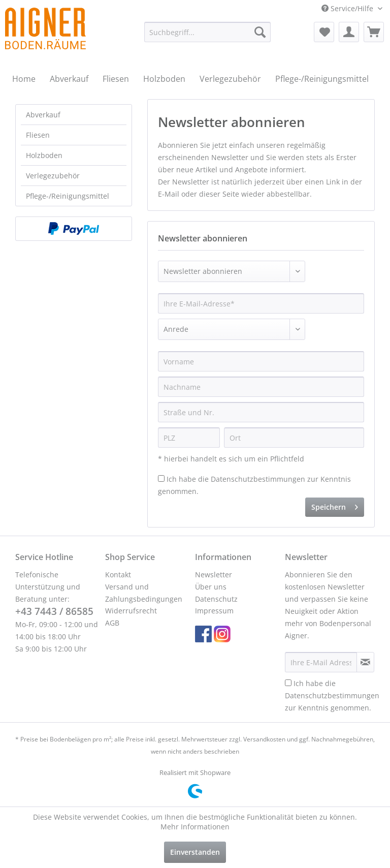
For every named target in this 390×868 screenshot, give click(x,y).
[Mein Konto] (349, 32)
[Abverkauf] (69, 79)
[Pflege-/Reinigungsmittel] (322, 79)
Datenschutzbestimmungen (258, 479)
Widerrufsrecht (131, 611)
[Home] (24, 79)
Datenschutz (216, 599)
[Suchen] (260, 32)
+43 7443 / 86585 (54, 611)
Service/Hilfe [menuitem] (348, 8)
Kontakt (118, 575)
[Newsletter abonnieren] (365, 662)
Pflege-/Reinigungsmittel (68, 196)
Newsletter (214, 575)
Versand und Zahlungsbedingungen (144, 593)
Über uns (211, 587)
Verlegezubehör (53, 176)
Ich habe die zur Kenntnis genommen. (332, 695)
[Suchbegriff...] (208, 32)
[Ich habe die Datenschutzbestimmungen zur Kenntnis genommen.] (161, 478)
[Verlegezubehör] (230, 79)
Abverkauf (43, 115)
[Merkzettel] (324, 32)
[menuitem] (208, 32)
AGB (112, 623)
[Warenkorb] (374, 32)
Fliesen (38, 135)
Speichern (335, 505)
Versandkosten (264, 739)
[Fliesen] (116, 79)
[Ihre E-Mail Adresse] (321, 662)
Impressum (214, 611)
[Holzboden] (164, 79)
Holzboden (44, 155)
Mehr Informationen (195, 827)
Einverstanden (195, 852)
